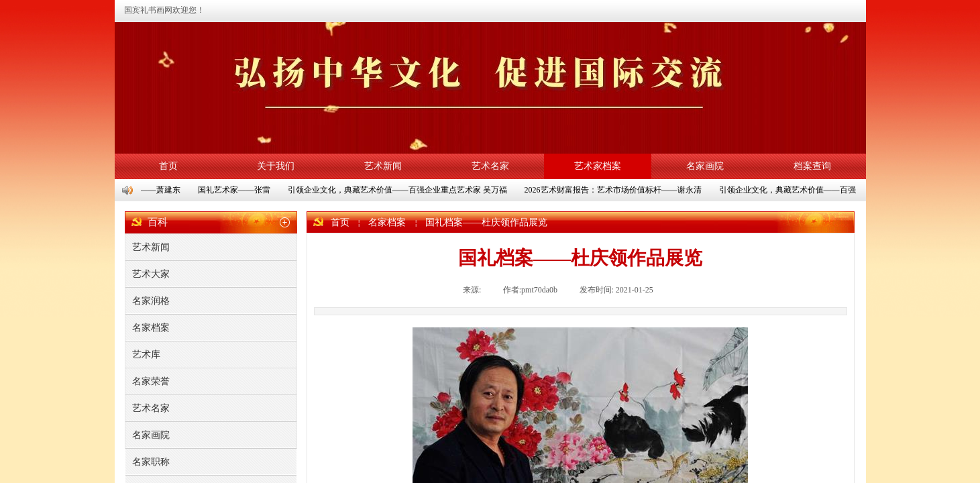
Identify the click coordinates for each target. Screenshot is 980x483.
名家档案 (387, 222)
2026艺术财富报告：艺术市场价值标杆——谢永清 (614, 190)
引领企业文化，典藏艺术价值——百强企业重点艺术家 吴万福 (399, 190)
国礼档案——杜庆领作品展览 (486, 222)
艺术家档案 (598, 166)
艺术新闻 (383, 166)
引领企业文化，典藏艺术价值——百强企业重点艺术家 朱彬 (826, 190)
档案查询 (812, 166)
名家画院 (705, 166)
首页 (168, 166)
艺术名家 (490, 166)
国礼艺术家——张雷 (235, 190)
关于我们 (276, 166)
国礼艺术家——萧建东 (142, 190)
